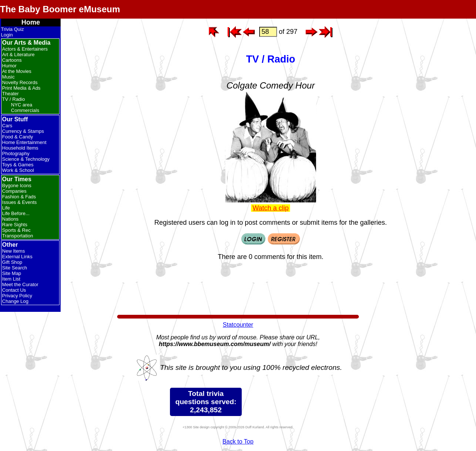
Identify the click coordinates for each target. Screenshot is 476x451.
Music (9, 77)
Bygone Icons (17, 185)
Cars (7, 126)
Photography (16, 153)
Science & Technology (26, 159)
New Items (14, 251)
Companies (15, 191)
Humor (9, 66)
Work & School (18, 170)
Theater (11, 94)
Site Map (12, 273)
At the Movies (17, 71)
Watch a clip (271, 208)
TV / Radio (14, 99)
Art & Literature (18, 55)
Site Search (15, 268)
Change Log (15, 301)
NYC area (22, 105)
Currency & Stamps (23, 131)
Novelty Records (20, 82)
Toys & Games (18, 165)
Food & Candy (18, 137)
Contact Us (14, 290)
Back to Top (238, 442)
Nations (10, 219)
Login (7, 35)
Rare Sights (15, 225)
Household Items (20, 148)
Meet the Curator (20, 284)
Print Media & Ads (21, 88)
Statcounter (238, 325)
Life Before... (16, 213)
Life (6, 208)
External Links (17, 257)
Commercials (25, 110)
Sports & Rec (17, 230)
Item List (11, 279)
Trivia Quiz (13, 29)
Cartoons (12, 60)
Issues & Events (20, 202)
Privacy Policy (17, 296)
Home (31, 22)
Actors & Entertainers (25, 49)
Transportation (18, 236)
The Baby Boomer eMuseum (60, 9)
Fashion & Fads (19, 197)
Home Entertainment (24, 142)
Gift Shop (12, 262)
